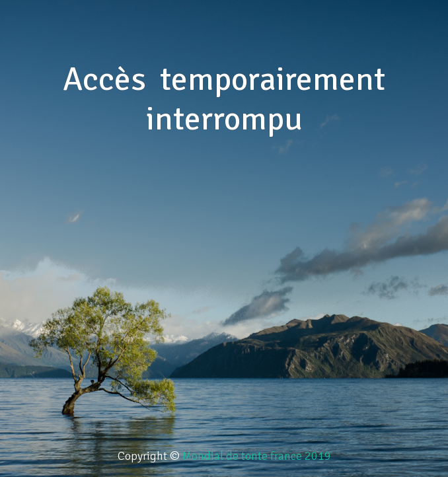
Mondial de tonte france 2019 (257, 456)
